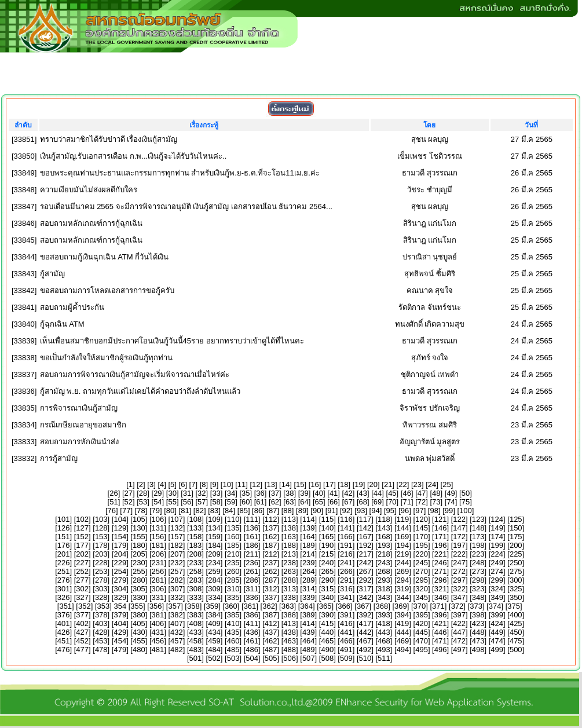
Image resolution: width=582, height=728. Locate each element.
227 (82, 563)
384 (214, 615)
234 (214, 563)
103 (101, 519)
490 (327, 650)
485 (233, 650)
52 (129, 502)
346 (441, 597)
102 (82, 519)
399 (497, 615)
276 (64, 580)
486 (252, 650)
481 (158, 650)
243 (384, 563)
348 (478, 597)
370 (420, 606)
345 (422, 597)
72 (422, 502)
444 (403, 632)
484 (214, 650)
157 (177, 537)
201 (64, 554)
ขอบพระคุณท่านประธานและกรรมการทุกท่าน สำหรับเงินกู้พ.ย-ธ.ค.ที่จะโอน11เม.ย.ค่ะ (180, 173)
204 (120, 554)
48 (436, 493)
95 (390, 511)
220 (422, 554)
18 (344, 484)
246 (441, 563)
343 (384, 597)
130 (139, 528)
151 (64, 537)
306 (158, 589)
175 (516, 537)
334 (214, 597)
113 (290, 519)
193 (384, 545)
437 (271, 632)
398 (478, 615)
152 (82, 537)
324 (497, 589)
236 (252, 563)
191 (346, 545)
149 (497, 528)
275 (516, 571)
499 (497, 650)
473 (478, 641)
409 (214, 623)
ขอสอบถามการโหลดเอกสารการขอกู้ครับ (107, 290)
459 (214, 641)
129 (120, 528)
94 (375, 511)
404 (120, 623)
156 (158, 537)
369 (401, 606)
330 (139, 597)
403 (101, 623)
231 (158, 563)
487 (271, 650)
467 (365, 641)
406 (158, 623)
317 (365, 589)
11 (241, 484)
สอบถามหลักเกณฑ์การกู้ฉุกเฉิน (91, 223)
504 (252, 658)
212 (271, 554)
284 (214, 580)
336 (252, 597)
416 (346, 623)
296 (441, 580)
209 (214, 554)
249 (497, 563)
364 (306, 606)
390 (327, 615)
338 (290, 597)
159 (214, 537)
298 (478, 580)
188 (290, 545)
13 (270, 484)
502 (214, 658)
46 (407, 493)
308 (196, 589)
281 (158, 580)
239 (309, 563)
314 (309, 589)
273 (478, 571)
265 (327, 571)
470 (422, 641)
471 (441, 641)
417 (365, 623)
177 (82, 545)
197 (459, 545)
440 (327, 632)
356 (156, 606)
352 (85, 606)
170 (422, 537)
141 (346, 528)
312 (271, 589)
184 (214, 545)
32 (202, 493)
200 (516, 545)
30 (172, 493)
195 (422, 545)
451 (64, 641)
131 (158, 528)
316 (346, 589)
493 (384, 650)
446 (441, 632)
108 (196, 519)
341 (346, 597)
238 (290, 563)
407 (177, 623)
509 (346, 658)
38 (290, 493)
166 (346, 537)
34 (231, 493)
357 (174, 606)
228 (101, 563)
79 (156, 511)
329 (120, 597)
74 (451, 502)
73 (436, 502)
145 (422, 528)
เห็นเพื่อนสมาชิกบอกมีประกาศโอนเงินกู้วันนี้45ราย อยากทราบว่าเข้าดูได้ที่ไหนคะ (172, 341)
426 (64, 632)
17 (330, 484)
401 (64, 623)
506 (290, 658)
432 (177, 632)
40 (319, 493)
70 (392, 502)
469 (403, 641)
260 (233, 571)
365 (325, 606)
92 (346, 511)
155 (139, 537)
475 (516, 641)
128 (101, 528)
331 (158, 597)
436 (252, 632)
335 (233, 597)
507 (309, 658)
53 (143, 502)
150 (516, 528)
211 (252, 554)
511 (384, 658)
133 (196, 528)
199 (497, 545)
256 (158, 571)
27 (129, 493)
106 (158, 519)
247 (459, 563)
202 (82, 554)
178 (101, 545)
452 (82, 641)
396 (441, 615)
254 (120, 571)
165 (327, 537)
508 (327, 658)
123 (478, 519)
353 (104, 606)
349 (497, 597)
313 (290, 589)
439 (309, 632)
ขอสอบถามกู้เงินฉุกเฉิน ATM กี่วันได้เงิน (105, 257)
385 (233, 615)
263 (290, 571)
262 (271, 571)
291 (346, 580)
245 (422, 563)
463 (290, 641)
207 (177, 554)
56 (187, 502)
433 (196, 632)
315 (327, 589)
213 (290, 554)
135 (233, 528)
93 (361, 511)
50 (466, 493)
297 (459, 580)
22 (402, 484)
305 (139, 589)
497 (459, 650)
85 (243, 511)
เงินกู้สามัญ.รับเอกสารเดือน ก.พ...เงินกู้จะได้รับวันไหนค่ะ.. (133, 156)
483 (196, 650)
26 (114, 493)
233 (196, 563)
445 (422, 632)
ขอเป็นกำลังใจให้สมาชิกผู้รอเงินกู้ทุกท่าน (106, 358)
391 (346, 615)
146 (441, 528)
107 (177, 519)
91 (331, 511)
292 (365, 580)
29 (158, 493)
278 (101, 580)
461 (252, 641)
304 (120, 589)
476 (64, 650)
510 (365, 658)
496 (441, 650)
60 (246, 502)
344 (403, 597)
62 (275, 502)
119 (403, 519)
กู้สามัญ (52, 274)
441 (346, 632)
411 (252, 623)
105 (139, 519)
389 (309, 615)
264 (309, 571)
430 (139, 632)
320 (422, 589)
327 (82, 597)
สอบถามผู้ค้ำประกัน (72, 307)
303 (101, 589)
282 (177, 580)
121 (441, 519)
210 (233, 554)
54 (158, 502)
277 (82, 580)
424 (497, 623)
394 (403, 615)
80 (170, 511)
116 (346, 519)
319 (403, 589)
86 (258, 511)
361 (250, 606)
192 (365, 545)
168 (384, 537)
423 (478, 623)
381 (158, 615)
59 (231, 502)
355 (137, 606)
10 (226, 484)
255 (139, 571)
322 (459, 589)
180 (139, 545)
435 (233, 632)
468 (384, 641)
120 (422, 519)
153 (101, 537)
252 (82, 571)
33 (216, 493)
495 (422, 650)
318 (384, 589)
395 (422, 615)
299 (497, 580)
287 (271, 580)
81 (185, 511)
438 (290, 632)
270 (422, 571)
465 (327, 641)
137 (271, 528)
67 (348, 502)
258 (196, 571)
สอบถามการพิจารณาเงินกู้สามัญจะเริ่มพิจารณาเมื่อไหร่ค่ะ (135, 374)
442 (365, 632)
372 (457, 606)
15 (300, 484)
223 (478, 554)
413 (290, 623)
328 (101, 597)
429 (120, 632)
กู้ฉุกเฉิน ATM (62, 324)
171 (441, 537)
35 (246, 493)
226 (64, 563)
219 (403, 554)
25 (446, 484)
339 (309, 597)
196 (441, 545)
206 (158, 554)
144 (403, 528)
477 (82, 650)
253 (101, 571)
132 (177, 528)
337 (271, 597)
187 (271, 545)
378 (101, 615)
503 (233, 658)
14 (285, 484)
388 (290, 615)
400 (516, 615)
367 (363, 606)
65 (319, 502)
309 (214, 589)
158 (196, 537)
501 (196, 658)
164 (309, 537)
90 (317, 511)
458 (196, 641)
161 (252, 537)
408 (196, 623)
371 (438, 606)
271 (441, 571)
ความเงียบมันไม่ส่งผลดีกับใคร (89, 190)
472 (459, 641)
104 (120, 519)
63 (290, 502)
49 (451, 493)
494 (403, 650)
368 (382, 606)
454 (120, 641)
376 (64, 615)
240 (327, 563)
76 (112, 511)
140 (327, 528)
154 (120, 537)
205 (139, 554)
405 (139, 623)
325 (516, 589)
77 (126, 511)
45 (392, 493)
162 (271, 537)
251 (64, 571)
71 (407, 502)
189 (309, 545)
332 (177, 597)
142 (365, 528)
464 (309, 641)
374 (495, 606)
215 (327, 554)
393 (384, 615)
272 (459, 571)
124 (497, 519)
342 (365, 597)
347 (459, 597)
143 (384, 528)
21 (388, 484)
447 (459, 632)
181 (158, 545)
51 (114, 502)
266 (346, 571)
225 (516, 554)
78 (141, 511)
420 (422, 623)
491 (346, 650)
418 (384, 623)
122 (459, 519)
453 (101, 641)
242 (365, 563)
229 (120, 563)
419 (403, 623)
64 (304, 502)
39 (304, 493)
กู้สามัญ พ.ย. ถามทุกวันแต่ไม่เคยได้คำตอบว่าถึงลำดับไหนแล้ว (140, 391)
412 (271, 623)
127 (82, 528)
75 (466, 502)
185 (233, 545)
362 (269, 606)
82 (199, 511)
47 (422, 493)
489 (309, 650)
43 (363, 493)
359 (213, 606)
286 (252, 580)
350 (516, 597)
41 (334, 493)
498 (478, 650)
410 (233, 623)
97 (419, 511)
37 (275, 493)
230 (139, 563)
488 (290, 650)
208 (196, 554)
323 (478, 589)
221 (441, 554)
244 (403, 563)
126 (64, 528)
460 (233, 641)
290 (327, 580)
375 (514, 606)
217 (365, 554)
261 (252, 571)
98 (434, 511)
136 (252, 528)
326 (64, 597)
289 (309, 580)
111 (252, 519)
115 (327, 519)
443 (384, 632)
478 (101, 650)
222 (459, 554)
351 (65, 606)
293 (384, 580)
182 (177, 545)
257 (177, 571)
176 (64, 545)
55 (172, 502)
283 (196, 580)
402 (82, 623)
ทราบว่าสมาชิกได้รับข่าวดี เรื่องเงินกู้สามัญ (109, 139)
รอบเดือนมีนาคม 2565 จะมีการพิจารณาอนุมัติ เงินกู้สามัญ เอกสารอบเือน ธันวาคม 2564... (186, 206)
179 (120, 545)
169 (403, 537)
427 (82, 632)
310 (233, 589)
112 (271, 519)
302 (82, 589)
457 (177, 641)
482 (177, 650)
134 (214, 528)
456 (158, 641)
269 (403, 571)
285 (233, 580)
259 (214, 571)
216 (346, 554)
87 (273, 511)
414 (309, 623)
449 (497, 632)
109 (214, 519)
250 (516, 563)
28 (143, 493)
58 (216, 502)
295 (422, 580)
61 (260, 502)
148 (478, 528)
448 (478, 632)
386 (252, 615)
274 (497, 571)
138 (290, 528)
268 (384, 571)
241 (346, 563)
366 (344, 606)
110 (233, 519)
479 (120, 650)
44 (378, 493)
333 (196, 597)
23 (418, 484)
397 (459, 615)
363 (288, 606)
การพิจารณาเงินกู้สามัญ (79, 408)
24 (432, 484)
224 (497, 554)
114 (309, 519)
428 (101, 632)
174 (497, 537)
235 (233, 563)
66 (334, 502)
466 (346, 641)
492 (365, 650)
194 (403, 545)
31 (187, 493)
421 (441, 623)
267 (365, 571)
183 (196, 545)
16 (314, 484)
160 (233, 537)
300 (516, 580)
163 (290, 537)
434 (214, 632)
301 (64, 589)
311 (252, 589)
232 (177, 563)
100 (466, 511)
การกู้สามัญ (59, 458)
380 (139, 615)
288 (290, 580)
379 (120, 615)
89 (302, 511)
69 (378, 502)
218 (384, 554)
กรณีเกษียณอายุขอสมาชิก (83, 425)
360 (231, 606)
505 (271, 658)
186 (252, 545)
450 (516, 632)
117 (365, 519)
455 (139, 641)
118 (384, 519)
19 (358, 484)
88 (287, 511)
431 (158, 632)
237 (271, 563)
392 (365, 615)
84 (229, 511)
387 (271, 615)
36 (260, 493)
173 (478, 537)
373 (476, 606)
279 (120, 580)
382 (177, 615)
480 (139, 650)
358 (193, 606)
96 (405, 511)
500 (516, 650)
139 (309, 528)
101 (64, 519)
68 (363, 502)
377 (82, 615)
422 (459, 623)
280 (139, 580)
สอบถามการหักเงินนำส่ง (79, 442)
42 (348, 493)
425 (516, 623)
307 (177, 589)
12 (256, 484)
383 (196, 615)
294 (403, 580)
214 (309, 554)
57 (202, 502)
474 (497, 641)
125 (516, 519)
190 (327, 545)
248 (478, 563)
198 (478, 545)
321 (441, 589)
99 (449, 511)
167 (365, 537)
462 (271, 641)
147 (459, 528)
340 (327, 597)
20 (374, 484)
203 (101, 554)
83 (214, 511)
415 (327, 623)
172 (459, 537)
